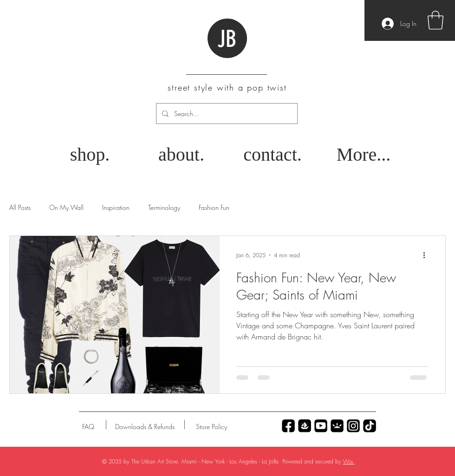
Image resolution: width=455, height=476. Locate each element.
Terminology (164, 207)
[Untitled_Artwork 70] (288, 426)
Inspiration (116, 207)
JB (227, 39)
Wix (349, 461)
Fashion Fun (214, 207)
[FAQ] (88, 427)
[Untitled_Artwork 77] (321, 426)
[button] (435, 20)
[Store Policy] (211, 427)
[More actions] (427, 255)
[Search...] (226, 114)
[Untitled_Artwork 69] (370, 426)
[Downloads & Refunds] (145, 427)
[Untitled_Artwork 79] (353, 426)
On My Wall (66, 207)
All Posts (20, 207)
